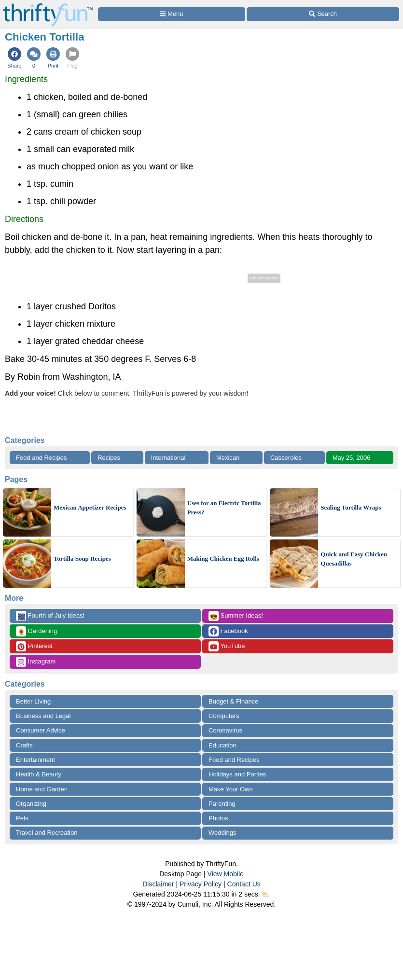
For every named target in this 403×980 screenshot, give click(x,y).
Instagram (36, 662)
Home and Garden (42, 789)
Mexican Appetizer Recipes (90, 507)
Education (222, 745)
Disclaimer (158, 884)
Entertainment (35, 760)
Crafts (24, 745)
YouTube (227, 646)
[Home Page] (48, 6)
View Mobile (226, 874)
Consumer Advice (41, 730)
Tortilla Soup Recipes (82, 559)
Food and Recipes (42, 458)
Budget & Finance (233, 701)
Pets (22, 818)
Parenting (222, 804)
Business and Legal (43, 716)
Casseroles (286, 458)
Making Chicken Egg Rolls (223, 559)
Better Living (33, 701)
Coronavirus (225, 730)
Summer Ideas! (236, 616)
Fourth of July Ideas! (50, 616)
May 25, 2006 (352, 458)
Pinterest (34, 646)
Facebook (228, 631)
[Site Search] (323, 14)
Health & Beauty (39, 774)
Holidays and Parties (237, 774)
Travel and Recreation (47, 833)
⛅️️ (266, 894)
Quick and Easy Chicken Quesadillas (354, 559)
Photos (218, 818)
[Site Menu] (172, 14)
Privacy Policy (201, 884)
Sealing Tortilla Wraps (351, 507)
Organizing (31, 804)
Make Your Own (231, 789)
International (168, 458)
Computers (224, 716)
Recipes (109, 458)
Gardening (36, 631)
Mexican (228, 458)
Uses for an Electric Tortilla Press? (224, 508)
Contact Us (244, 884)
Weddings (222, 833)
